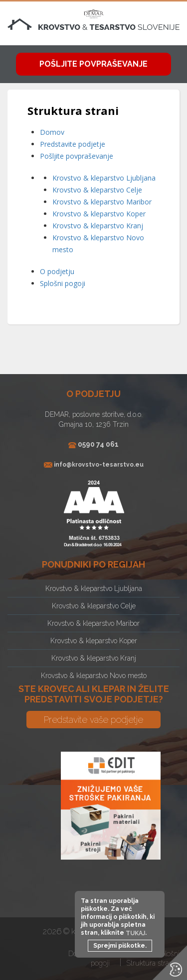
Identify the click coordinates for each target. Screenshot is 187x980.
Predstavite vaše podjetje (93, 720)
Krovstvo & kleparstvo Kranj (98, 226)
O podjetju (57, 271)
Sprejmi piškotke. (120, 946)
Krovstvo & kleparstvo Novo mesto (94, 676)
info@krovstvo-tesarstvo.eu (99, 465)
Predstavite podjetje (73, 144)
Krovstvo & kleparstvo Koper (99, 214)
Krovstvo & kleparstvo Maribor (102, 202)
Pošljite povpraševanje (93, 64)
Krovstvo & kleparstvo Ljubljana (104, 178)
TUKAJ (135, 933)
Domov (52, 132)
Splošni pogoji (63, 283)
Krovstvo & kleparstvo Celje (97, 190)
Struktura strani (150, 963)
